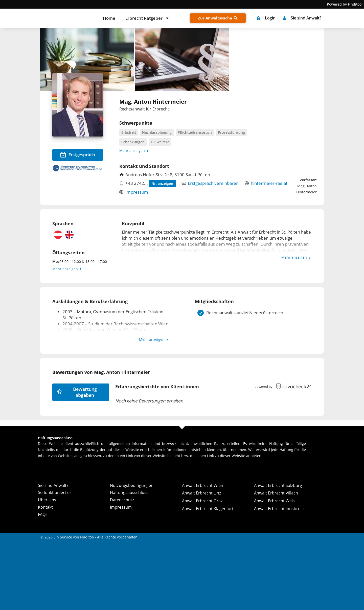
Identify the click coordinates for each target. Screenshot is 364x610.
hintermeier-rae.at (269, 183)
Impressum (137, 192)
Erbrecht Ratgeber (147, 18)
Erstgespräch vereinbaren (213, 183)
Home (109, 18)
